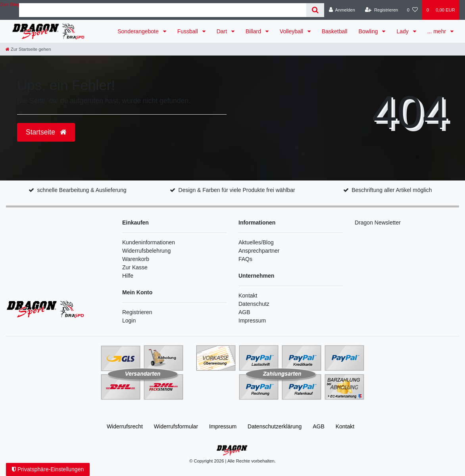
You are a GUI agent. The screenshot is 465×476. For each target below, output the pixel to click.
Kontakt (248, 296)
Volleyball (292, 31)
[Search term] (163, 10)
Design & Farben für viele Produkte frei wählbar (237, 190)
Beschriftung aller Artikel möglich (392, 190)
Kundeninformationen (149, 242)
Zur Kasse (135, 267)
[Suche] (315, 10)
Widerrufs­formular (176, 426)
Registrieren (137, 312)
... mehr (437, 31)
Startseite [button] (46, 132)
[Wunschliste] (412, 10)
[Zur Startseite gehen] (28, 49)
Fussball (188, 31)
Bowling (369, 31)
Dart (223, 31)
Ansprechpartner (259, 251)
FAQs (245, 259)
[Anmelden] (342, 10)
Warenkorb (136, 259)
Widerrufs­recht (125, 426)
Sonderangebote (139, 31)
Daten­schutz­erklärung (275, 426)
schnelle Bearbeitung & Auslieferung (82, 190)
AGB (244, 312)
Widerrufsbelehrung (146, 251)
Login (129, 321)
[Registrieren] (381, 10)
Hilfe (128, 276)
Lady (403, 31)
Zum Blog (10, 4)
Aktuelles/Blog (256, 242)
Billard (254, 31)
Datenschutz (254, 304)
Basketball (335, 31)
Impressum (252, 321)
